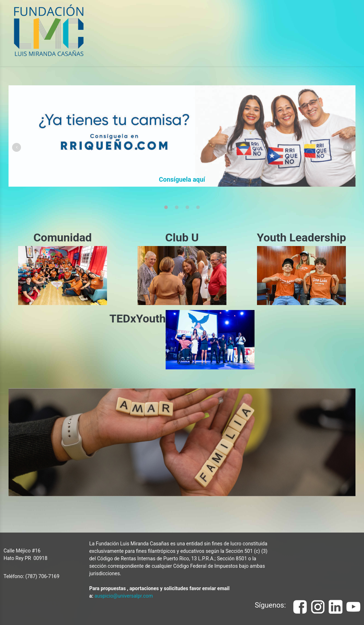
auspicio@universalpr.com (124, 596)
